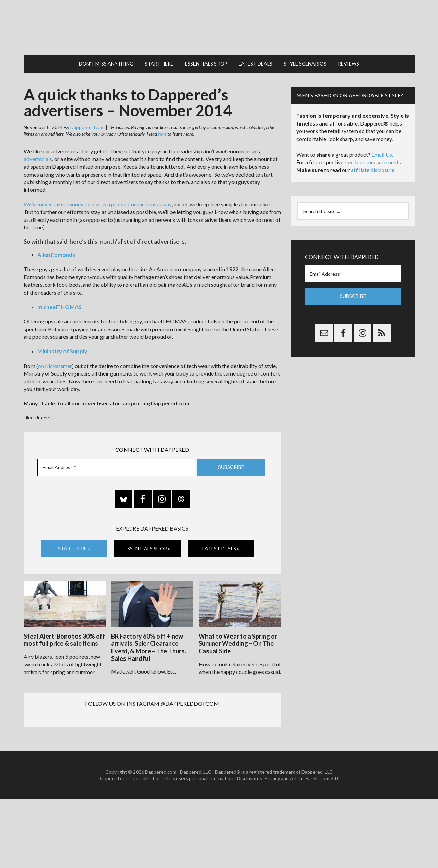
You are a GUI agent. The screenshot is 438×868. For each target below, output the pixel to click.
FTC (336, 847)
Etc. (55, 414)
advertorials (38, 156)
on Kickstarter (55, 363)
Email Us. (382, 151)
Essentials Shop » (147, 545)
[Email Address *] (116, 464)
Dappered (219, 26)
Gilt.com (320, 847)
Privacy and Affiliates (287, 847)
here (162, 131)
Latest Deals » (221, 545)
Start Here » (74, 545)
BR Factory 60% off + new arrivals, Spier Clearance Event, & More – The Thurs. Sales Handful (149, 643)
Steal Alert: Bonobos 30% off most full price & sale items (64, 636)
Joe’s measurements (378, 159)
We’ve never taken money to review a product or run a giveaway (98, 201)
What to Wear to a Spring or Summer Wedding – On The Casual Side (238, 639)
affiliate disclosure (373, 167)
